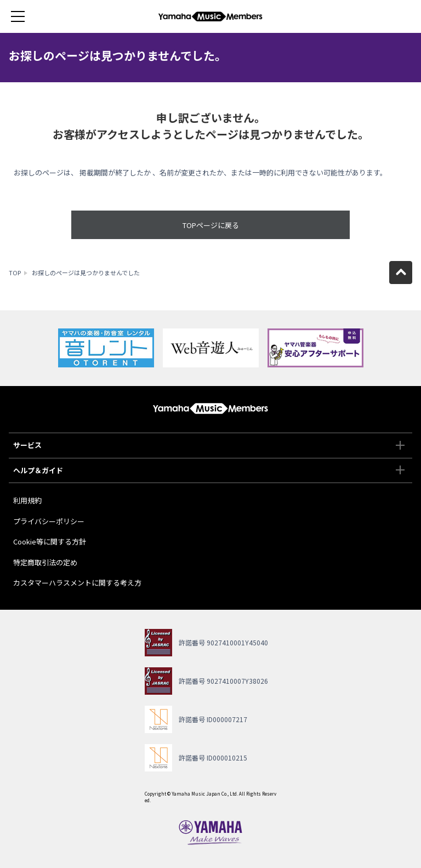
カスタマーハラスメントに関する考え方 (77, 583)
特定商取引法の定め (45, 562)
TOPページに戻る (211, 225)
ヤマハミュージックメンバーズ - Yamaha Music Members (210, 16)
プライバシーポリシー (49, 521)
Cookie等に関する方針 (50, 541)
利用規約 (27, 500)
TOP (15, 273)
